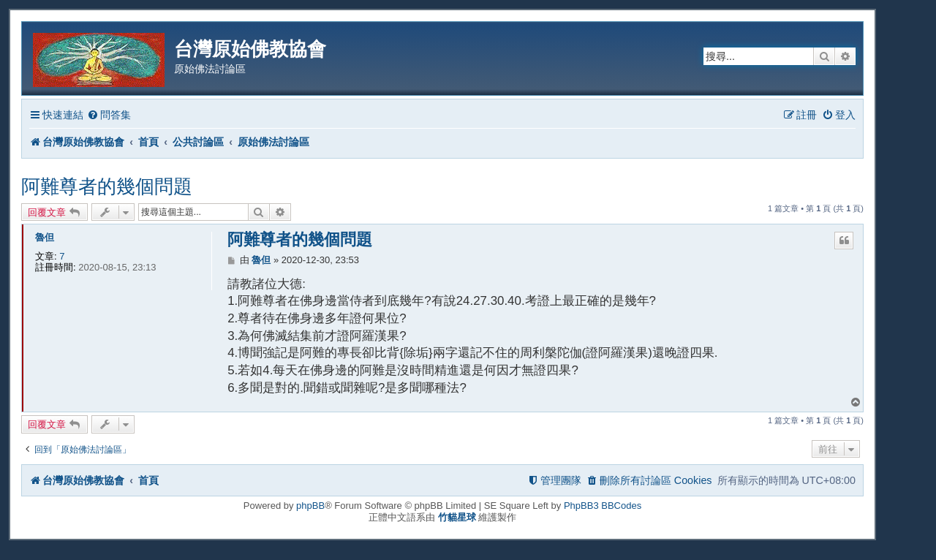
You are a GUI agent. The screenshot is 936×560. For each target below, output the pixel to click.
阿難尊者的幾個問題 (107, 186)
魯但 (45, 237)
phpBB (310, 506)
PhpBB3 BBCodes (603, 506)
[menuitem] (109, 115)
